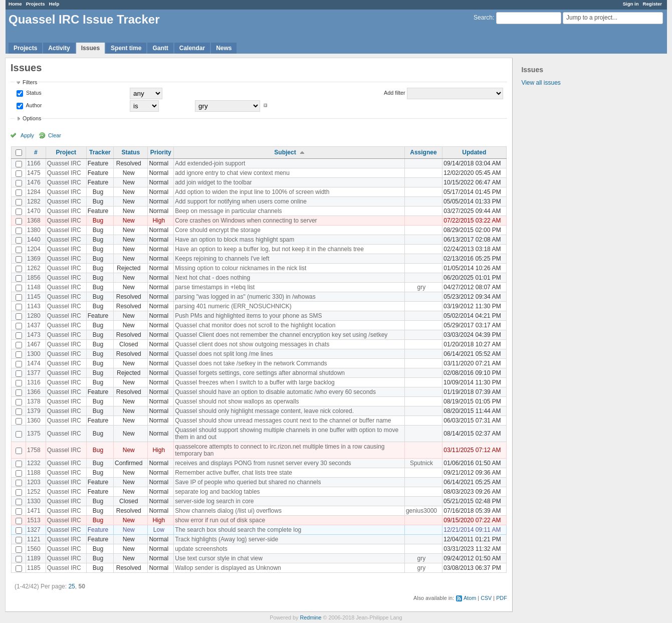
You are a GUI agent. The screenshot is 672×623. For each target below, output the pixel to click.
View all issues (541, 83)
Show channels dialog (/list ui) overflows (228, 511)
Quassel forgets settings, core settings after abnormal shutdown (260, 373)
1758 (34, 450)
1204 (34, 249)
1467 (34, 344)
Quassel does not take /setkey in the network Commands (251, 363)
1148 (34, 287)
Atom (470, 598)
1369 (34, 259)
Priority (161, 152)
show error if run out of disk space (220, 520)
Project (66, 152)
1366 (34, 392)
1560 (34, 549)
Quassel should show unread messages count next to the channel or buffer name (283, 421)
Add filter (395, 93)
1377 (34, 373)
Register (652, 4)
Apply (27, 135)
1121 (34, 539)
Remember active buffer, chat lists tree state (234, 473)
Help (54, 4)
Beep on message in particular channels (228, 211)
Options (32, 118)
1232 (34, 463)
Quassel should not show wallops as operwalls (237, 401)
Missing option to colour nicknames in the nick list (241, 268)
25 (71, 586)
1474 (34, 363)
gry (422, 287)
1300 (34, 354)
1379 (34, 411)
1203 (34, 482)
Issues (90, 48)
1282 (34, 201)
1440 (34, 240)
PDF (502, 598)
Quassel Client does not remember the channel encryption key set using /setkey (281, 335)
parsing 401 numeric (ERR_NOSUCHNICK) (233, 306)
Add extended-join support (210, 163)
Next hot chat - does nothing (212, 278)
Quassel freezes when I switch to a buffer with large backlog (255, 382)
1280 (34, 316)
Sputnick (421, 463)
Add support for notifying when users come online (241, 201)
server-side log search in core (214, 501)
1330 (34, 501)
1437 (34, 325)
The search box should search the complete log (238, 530)
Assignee (423, 152)
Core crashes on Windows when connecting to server (246, 221)
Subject (285, 152)
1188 (34, 473)
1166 (34, 163)
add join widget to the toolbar (213, 182)
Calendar (192, 48)
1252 (34, 492)
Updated (474, 152)
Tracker (100, 152)
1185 (34, 568)
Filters (30, 82)
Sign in (631, 4)
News (224, 48)
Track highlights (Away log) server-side (227, 539)
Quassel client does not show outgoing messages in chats (252, 344)
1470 (34, 211)
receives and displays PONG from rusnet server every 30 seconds (263, 463)
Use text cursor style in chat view (219, 558)
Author (33, 105)
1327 (34, 530)
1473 (34, 335)
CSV (486, 598)
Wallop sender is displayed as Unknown (228, 568)
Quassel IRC (64, 163)
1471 (34, 511)
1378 (34, 401)
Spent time (126, 48)
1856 (34, 278)
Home (15, 4)
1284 (34, 192)
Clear (55, 135)
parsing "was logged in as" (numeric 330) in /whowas (245, 297)
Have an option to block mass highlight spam (235, 240)
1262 (34, 268)
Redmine (310, 617)
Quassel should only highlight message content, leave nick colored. (264, 411)
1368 (34, 221)
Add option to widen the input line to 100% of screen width (252, 192)
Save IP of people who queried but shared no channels (248, 482)
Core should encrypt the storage (218, 230)
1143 (34, 306)
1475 (34, 173)
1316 (34, 382)
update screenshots (201, 549)
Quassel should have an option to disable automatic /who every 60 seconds (275, 392)
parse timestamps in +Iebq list (215, 287)
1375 (34, 434)
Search (483, 18)
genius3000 (421, 511)
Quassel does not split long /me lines (224, 354)
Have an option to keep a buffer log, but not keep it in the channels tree (269, 249)
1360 (34, 421)
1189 (34, 558)
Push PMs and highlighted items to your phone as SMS (249, 316)
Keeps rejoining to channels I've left (222, 259)
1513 (34, 520)
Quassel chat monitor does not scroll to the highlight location (255, 325)
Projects (36, 4)
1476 (34, 182)
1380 (34, 230)
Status (33, 93)
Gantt (160, 48)
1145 (34, 297)
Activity (59, 48)
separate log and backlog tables (217, 492)
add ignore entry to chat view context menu (232, 173)
